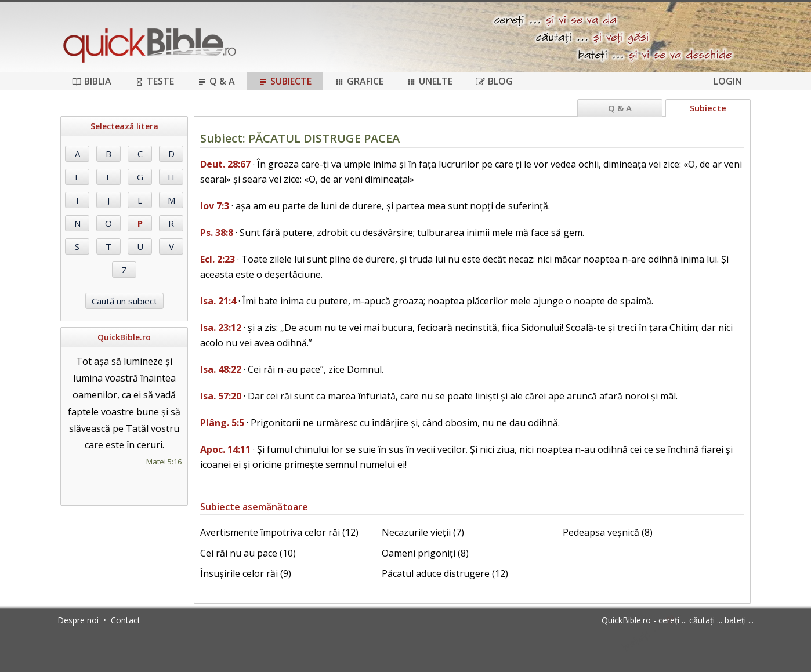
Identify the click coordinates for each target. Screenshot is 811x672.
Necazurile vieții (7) (423, 532)
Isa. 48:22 (221, 369)
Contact (126, 620)
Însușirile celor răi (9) (246, 573)
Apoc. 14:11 (225, 449)
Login (728, 81)
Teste (154, 81)
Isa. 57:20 (221, 396)
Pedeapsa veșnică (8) (608, 532)
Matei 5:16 (164, 462)
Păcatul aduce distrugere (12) (445, 573)
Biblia (92, 81)
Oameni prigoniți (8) (425, 553)
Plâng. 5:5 (222, 423)
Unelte (430, 81)
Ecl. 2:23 (218, 259)
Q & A (216, 81)
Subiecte (285, 81)
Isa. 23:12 (221, 328)
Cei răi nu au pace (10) (248, 553)
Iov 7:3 (215, 206)
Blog (494, 81)
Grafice (359, 81)
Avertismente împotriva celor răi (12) (279, 532)
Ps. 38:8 (217, 233)
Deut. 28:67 (225, 164)
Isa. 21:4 (218, 301)
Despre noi (78, 620)
